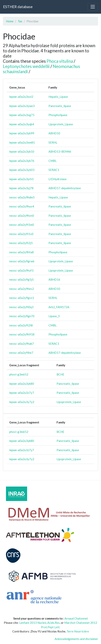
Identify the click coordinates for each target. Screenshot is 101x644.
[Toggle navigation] (93, 7)
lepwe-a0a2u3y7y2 (22, 402)
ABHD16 (54, 279)
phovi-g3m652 (19, 374)
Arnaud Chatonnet (76, 618)
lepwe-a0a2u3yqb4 (22, 124)
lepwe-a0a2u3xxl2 (21, 97)
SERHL (53, 142)
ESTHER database (18, 7)
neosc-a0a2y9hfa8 (21, 252)
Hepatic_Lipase (58, 97)
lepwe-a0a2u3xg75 (22, 115)
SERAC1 (54, 170)
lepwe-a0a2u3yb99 (22, 133)
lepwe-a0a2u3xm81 (22, 142)
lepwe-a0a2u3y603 (22, 170)
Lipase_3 (54, 316)
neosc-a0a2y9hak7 (22, 344)
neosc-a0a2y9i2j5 (21, 243)
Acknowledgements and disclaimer (76, 639)
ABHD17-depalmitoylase (65, 188)
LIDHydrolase (58, 179)
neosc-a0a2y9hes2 (22, 289)
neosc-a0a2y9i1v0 (21, 234)
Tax (20, 21)
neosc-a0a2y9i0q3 (21, 307)
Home (10, 21)
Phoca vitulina (60, 61)
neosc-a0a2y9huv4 (22, 206)
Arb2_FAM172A (59, 307)
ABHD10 (54, 133)
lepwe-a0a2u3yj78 (21, 188)
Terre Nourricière (78, 631)
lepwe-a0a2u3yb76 (22, 161)
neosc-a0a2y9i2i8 (21, 325)
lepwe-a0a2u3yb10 (22, 151)
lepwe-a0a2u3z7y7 (22, 393)
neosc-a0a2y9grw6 (22, 261)
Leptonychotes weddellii (26, 66)
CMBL (53, 161)
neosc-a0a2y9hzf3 (21, 270)
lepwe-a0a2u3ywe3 (22, 106)
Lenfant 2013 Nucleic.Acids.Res (39, 623)
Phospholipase (58, 115)
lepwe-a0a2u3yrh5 (21, 179)
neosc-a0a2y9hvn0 (22, 216)
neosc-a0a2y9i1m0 (22, 225)
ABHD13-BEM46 (60, 151)
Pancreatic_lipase (60, 106)
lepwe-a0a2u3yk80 (22, 384)
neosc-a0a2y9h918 (22, 334)
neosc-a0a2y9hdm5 (22, 197)
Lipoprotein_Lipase (61, 124)
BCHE (60, 374)
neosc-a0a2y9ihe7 (21, 353)
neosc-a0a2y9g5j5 (21, 279)
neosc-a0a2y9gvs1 (22, 298)
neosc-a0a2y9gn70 (22, 316)
